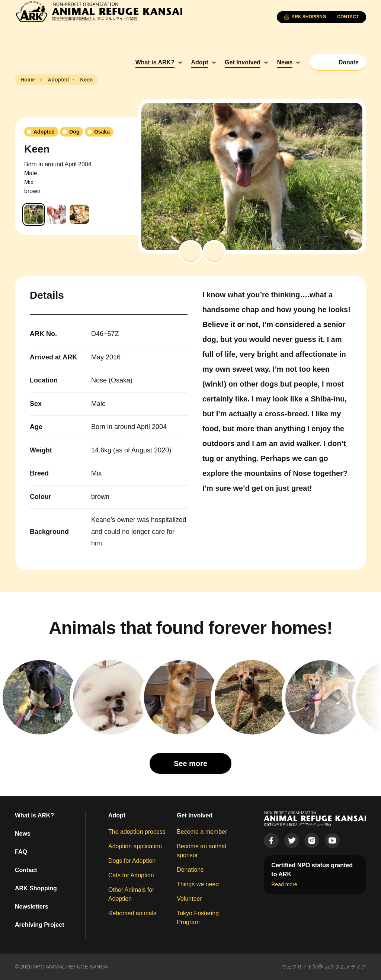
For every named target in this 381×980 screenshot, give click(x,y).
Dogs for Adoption (132, 861)
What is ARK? (155, 62)
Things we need (198, 884)
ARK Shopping (36, 888)
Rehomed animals (132, 913)
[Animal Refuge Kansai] (99, 11)
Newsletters (32, 907)
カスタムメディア (345, 967)
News (285, 62)
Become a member (202, 832)
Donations (190, 870)
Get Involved (243, 62)
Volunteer (189, 899)
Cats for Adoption (131, 875)
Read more (284, 884)
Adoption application (135, 846)
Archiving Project (39, 925)
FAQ (21, 852)
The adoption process (137, 832)
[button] (190, 252)
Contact (26, 870)
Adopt (199, 62)
